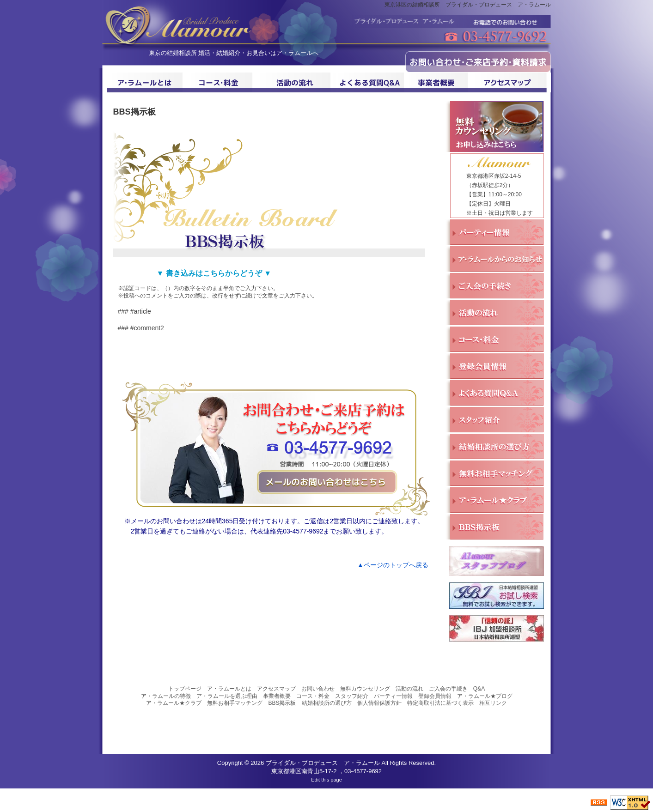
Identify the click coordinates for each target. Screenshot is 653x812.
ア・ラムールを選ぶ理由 (227, 696)
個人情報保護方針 (379, 703)
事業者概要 (277, 696)
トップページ (185, 689)
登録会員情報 (435, 696)
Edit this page (326, 780)
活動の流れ (409, 689)
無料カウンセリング (365, 689)
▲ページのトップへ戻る (393, 565)
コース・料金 (313, 696)
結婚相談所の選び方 (327, 703)
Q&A (479, 689)
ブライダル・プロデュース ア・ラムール (323, 763)
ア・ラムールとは (229, 689)
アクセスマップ (276, 689)
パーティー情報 (393, 696)
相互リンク (493, 703)
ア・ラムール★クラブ (174, 703)
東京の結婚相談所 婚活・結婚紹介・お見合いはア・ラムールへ (234, 53)
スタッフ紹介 (352, 696)
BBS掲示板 (282, 703)
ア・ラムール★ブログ (485, 696)
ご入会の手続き (448, 689)
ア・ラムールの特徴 (166, 696)
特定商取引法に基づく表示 (440, 703)
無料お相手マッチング (235, 703)
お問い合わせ (318, 689)
